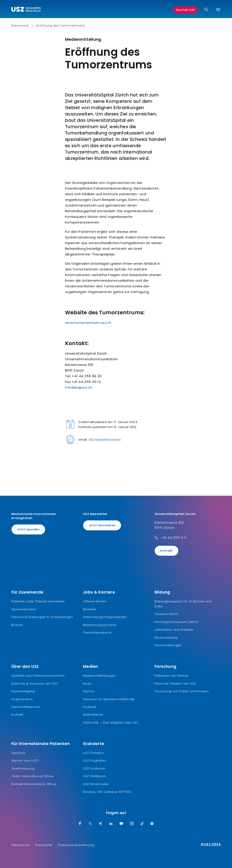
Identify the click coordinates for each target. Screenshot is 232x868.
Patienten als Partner (172, 676)
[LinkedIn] (111, 824)
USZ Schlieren (94, 768)
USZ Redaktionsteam (105, 440)
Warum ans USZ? (25, 761)
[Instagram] (132, 824)
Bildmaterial (93, 715)
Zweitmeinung (23, 768)
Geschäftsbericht (26, 707)
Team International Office (33, 776)
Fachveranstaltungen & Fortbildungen (42, 617)
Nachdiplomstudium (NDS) (176, 622)
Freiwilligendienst (97, 633)
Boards (17, 625)
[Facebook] (80, 824)
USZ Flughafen (94, 761)
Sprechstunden (24, 609)
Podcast (90, 707)
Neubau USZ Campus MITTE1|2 (107, 792)
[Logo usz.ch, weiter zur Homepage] (26, 10)
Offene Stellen (95, 601)
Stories (89, 691)
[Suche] (206, 10)
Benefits (89, 609)
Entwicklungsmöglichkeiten (105, 617)
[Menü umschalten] (218, 10)
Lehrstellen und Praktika (174, 630)
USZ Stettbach (94, 776)
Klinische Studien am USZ (175, 684)
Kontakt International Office (34, 784)
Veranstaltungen (168, 645)
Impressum (21, 845)
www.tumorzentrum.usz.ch (88, 323)
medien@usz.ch (79, 387)
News (87, 684)
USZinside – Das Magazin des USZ (111, 723)
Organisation (22, 699)
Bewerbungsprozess (100, 625)
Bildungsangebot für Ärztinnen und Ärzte (183, 604)
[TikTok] (142, 824)
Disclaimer (44, 845)
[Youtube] (121, 824)
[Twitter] (90, 824)
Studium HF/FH (166, 614)
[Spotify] (152, 824)
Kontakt (167, 551)
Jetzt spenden (28, 529)
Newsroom (20, 26)
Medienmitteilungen (99, 676)
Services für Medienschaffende (109, 699)
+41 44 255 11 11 (174, 537)
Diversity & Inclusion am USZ (35, 684)
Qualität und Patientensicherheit (38, 676)
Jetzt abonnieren (102, 525)
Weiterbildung (166, 638)
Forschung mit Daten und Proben (182, 691)
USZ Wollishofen (96, 784)
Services (18, 753)
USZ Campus (93, 753)
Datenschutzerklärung (76, 845)
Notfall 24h (186, 10)
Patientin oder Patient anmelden (38, 601)
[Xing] (101, 824)
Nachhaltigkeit (23, 691)
